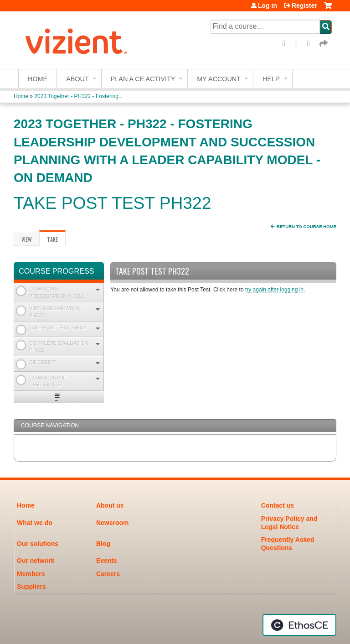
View (27, 239)
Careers (108, 574)
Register (304, 5)
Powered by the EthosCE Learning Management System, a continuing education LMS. (299, 625)
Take (56, 241)
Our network (36, 561)
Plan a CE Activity (143, 79)
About (77, 79)
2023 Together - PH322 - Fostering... (79, 96)
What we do (35, 523)
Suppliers (31, 587)
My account (219, 79)
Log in (268, 5)
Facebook (287, 44)
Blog (103, 544)
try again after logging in (274, 290)
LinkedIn (312, 44)
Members (31, 574)
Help (271, 79)
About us (110, 505)
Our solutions (38, 544)
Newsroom (113, 523)
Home (38, 79)
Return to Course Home (306, 226)
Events (107, 561)
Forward (324, 44)
